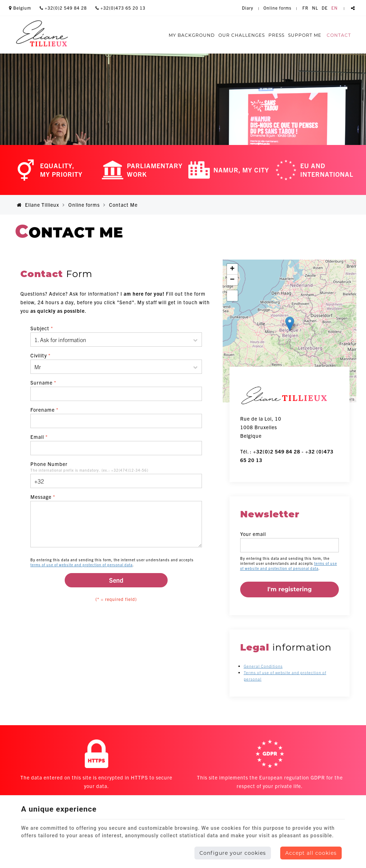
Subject (42, 328)
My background (192, 35)
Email (39, 437)
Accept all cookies (311, 853)
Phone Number (49, 464)
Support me (305, 35)
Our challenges (242, 35)
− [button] (232, 280)
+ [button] (232, 269)
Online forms (84, 205)
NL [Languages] (315, 8)
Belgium (20, 8)
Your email (253, 534)
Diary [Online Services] (248, 8)
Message (43, 497)
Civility (41, 355)
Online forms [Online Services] (277, 8)
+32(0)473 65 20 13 (120, 8)
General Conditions (263, 666)
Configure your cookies (233, 853)
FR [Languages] (305, 8)
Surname (43, 382)
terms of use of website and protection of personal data (81, 565)
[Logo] (42, 35)
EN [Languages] (335, 8)
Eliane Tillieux (38, 205)
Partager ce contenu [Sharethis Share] (353, 8)
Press (276, 35)
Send (116, 580)
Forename (44, 410)
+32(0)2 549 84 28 (63, 8)
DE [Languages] (325, 8)
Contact (339, 35)
